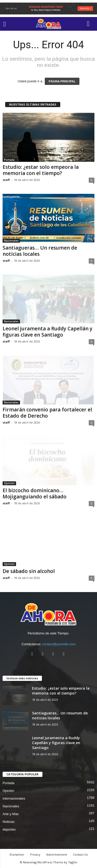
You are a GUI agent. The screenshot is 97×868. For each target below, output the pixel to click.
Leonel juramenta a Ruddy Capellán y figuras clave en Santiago (47, 332)
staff (6, 180)
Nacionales (11, 241)
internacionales (14, 798)
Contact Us (80, 854)
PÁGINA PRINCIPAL (62, 81)
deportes (9, 829)
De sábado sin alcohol (29, 571)
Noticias (9, 822)
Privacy (35, 854)
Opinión (9, 483)
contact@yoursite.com (59, 644)
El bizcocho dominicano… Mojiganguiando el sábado (35, 493)
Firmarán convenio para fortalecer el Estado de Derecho (47, 413)
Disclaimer (17, 854)
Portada (9, 160)
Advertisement (57, 854)
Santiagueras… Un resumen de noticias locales (40, 251)
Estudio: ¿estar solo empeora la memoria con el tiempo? (41, 170)
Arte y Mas (11, 814)
